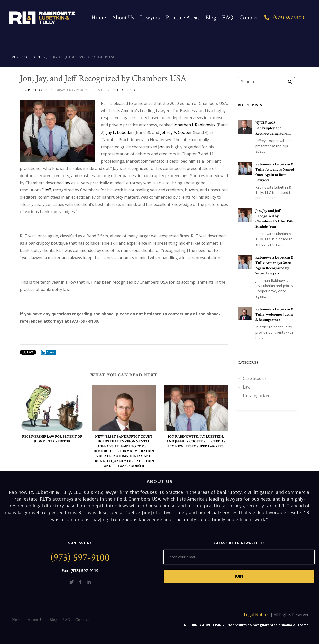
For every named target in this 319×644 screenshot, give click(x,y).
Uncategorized (257, 396)
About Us (123, 17)
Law (247, 387)
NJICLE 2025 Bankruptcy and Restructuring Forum (273, 128)
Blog (211, 17)
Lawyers (150, 17)
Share (48, 352)
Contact (249, 17)
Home (99, 17)
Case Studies (255, 378)
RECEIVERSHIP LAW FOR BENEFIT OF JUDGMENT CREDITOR (52, 439)
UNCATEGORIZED (123, 90)
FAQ (228, 17)
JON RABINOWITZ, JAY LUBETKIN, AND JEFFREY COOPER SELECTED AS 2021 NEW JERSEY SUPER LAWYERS (196, 441)
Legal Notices (257, 615)
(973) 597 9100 (284, 18)
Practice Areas (183, 17)
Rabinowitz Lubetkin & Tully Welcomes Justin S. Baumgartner (274, 314)
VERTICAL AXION (36, 90)
